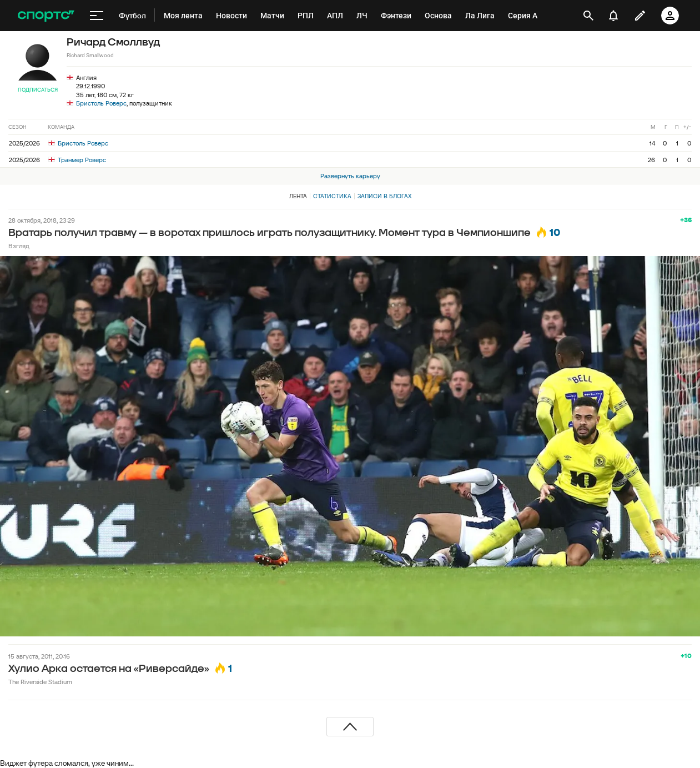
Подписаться (38, 90)
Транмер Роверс (77, 160)
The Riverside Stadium (40, 682)
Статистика (332, 196)
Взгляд (19, 246)
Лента (298, 196)
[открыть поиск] (588, 16)
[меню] (97, 16)
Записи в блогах (384, 196)
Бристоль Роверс (101, 103)
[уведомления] (613, 16)
